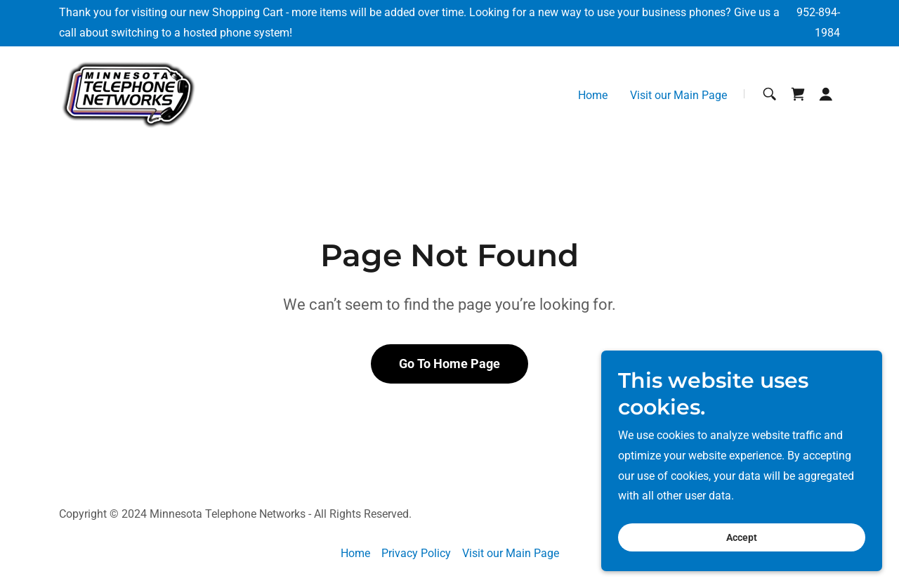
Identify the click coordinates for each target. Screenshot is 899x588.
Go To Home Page (449, 364)
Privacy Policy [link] (416, 553)
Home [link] (593, 95)
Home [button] (355, 553)
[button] (826, 94)
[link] (129, 93)
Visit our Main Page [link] (678, 95)
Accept (742, 537)
